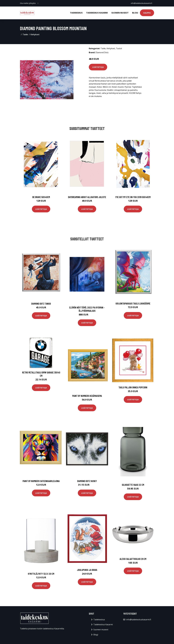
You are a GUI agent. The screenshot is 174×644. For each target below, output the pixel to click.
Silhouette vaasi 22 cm (133, 485)
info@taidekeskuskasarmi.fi (141, 3)
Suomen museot (120, 13)
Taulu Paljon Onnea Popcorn (133, 387)
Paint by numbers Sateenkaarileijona (41, 481)
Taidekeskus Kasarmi (97, 13)
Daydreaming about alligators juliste (87, 197)
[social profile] (38, 3)
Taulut (119, 48)
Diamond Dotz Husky (87, 481)
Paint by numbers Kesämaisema (87, 396)
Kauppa (147, 13)
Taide (25, 34)
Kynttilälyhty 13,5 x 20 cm (41, 574)
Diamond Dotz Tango (41, 304)
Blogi (135, 13)
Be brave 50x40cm (41, 197)
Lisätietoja (98, 67)
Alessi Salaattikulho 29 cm (133, 559)
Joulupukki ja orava (87, 570)
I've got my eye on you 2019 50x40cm (133, 197)
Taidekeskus (76, 13)
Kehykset (35, 34)
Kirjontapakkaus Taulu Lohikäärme (133, 303)
